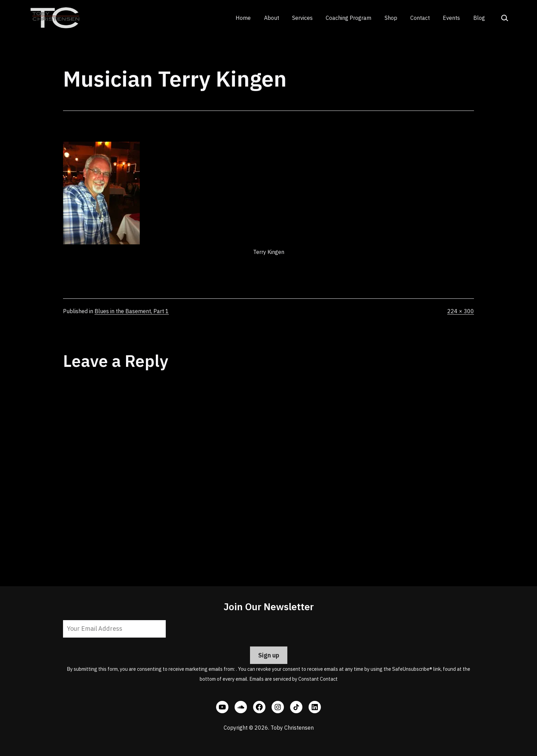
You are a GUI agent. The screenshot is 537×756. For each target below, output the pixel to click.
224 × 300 (461, 311)
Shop (391, 18)
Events (451, 18)
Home (243, 18)
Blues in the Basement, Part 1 (132, 311)
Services (302, 18)
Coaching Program (348, 18)
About (272, 18)
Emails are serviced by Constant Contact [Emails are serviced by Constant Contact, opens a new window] (294, 679)
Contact (420, 18)
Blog (479, 18)
